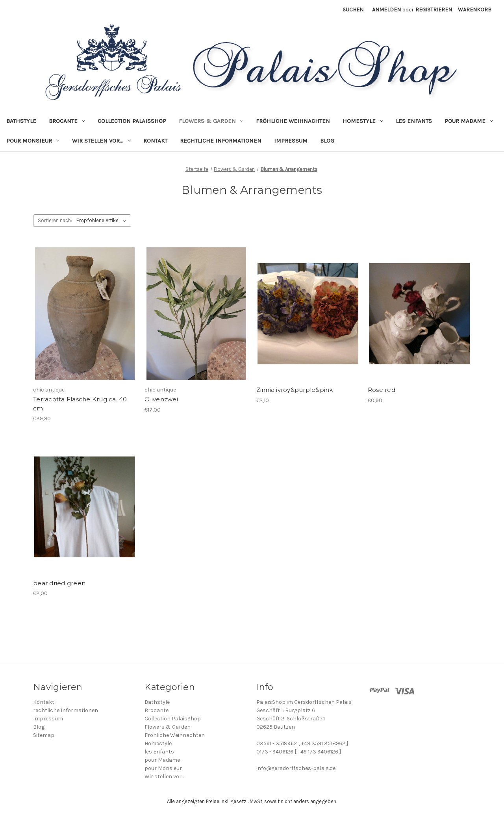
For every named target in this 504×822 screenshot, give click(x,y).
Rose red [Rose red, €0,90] (382, 390)
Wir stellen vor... (101, 141)
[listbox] (103, 221)
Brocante (67, 121)
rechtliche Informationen (221, 141)
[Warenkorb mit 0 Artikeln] (475, 10)
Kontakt (155, 141)
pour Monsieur (33, 141)
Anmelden (386, 10)
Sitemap (44, 735)
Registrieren (434, 10)
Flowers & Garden (211, 121)
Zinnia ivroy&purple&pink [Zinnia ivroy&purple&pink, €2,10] (295, 390)
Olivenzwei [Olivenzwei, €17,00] (161, 399)
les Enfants (414, 121)
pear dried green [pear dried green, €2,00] (59, 583)
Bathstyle (21, 121)
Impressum (291, 141)
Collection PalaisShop (132, 121)
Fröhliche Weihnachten (293, 121)
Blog (327, 141)
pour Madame (469, 121)
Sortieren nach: (55, 220)
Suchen (353, 10)
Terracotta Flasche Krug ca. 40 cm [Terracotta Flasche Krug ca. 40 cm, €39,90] (80, 404)
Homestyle (363, 121)
